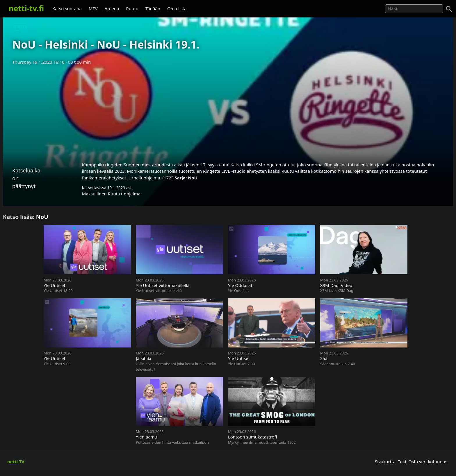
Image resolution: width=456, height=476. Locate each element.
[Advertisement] (228, 111)
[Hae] (414, 9)
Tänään (153, 8)
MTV (93, 8)
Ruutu (132, 8)
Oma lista (177, 8)
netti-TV (16, 461)
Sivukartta (385, 461)
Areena (112, 8)
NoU (193, 178)
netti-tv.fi (26, 8)
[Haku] (449, 9)
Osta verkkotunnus (428, 461)
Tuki (402, 461)
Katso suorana (67, 8)
